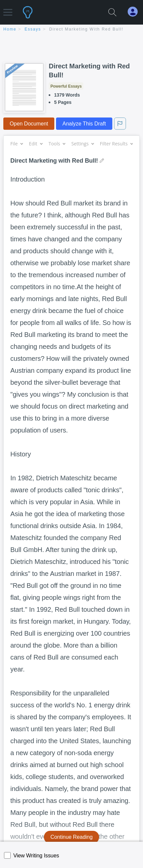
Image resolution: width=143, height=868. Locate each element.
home (10, 29)
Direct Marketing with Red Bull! (86, 29)
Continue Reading (71, 837)
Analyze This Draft (84, 124)
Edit (36, 144)
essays (33, 29)
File (16, 144)
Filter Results (116, 144)
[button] (8, 9)
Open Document (29, 124)
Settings (82, 144)
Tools (57, 144)
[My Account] (135, 12)
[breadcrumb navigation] (71, 30)
